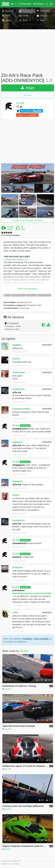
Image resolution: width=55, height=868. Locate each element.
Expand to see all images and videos (27, 221)
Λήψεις (10, 229)
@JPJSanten (19, 590)
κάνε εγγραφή (41, 639)
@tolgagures (19, 465)
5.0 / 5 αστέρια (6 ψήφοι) (10, 235)
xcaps (15, 612)
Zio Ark (20, 103)
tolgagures (18, 442)
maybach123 (18, 389)
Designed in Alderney (11, 861)
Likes (23, 229)
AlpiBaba (17, 345)
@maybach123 (19, 429)
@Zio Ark (17, 392)
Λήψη (28, 88)
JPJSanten (18, 567)
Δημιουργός (25, 426)
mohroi (16, 495)
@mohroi (17, 557)
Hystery (16, 359)
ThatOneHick (19, 372)
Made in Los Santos (10, 864)
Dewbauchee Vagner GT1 (17, 259)
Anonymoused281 (21, 409)
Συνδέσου (28, 639)
